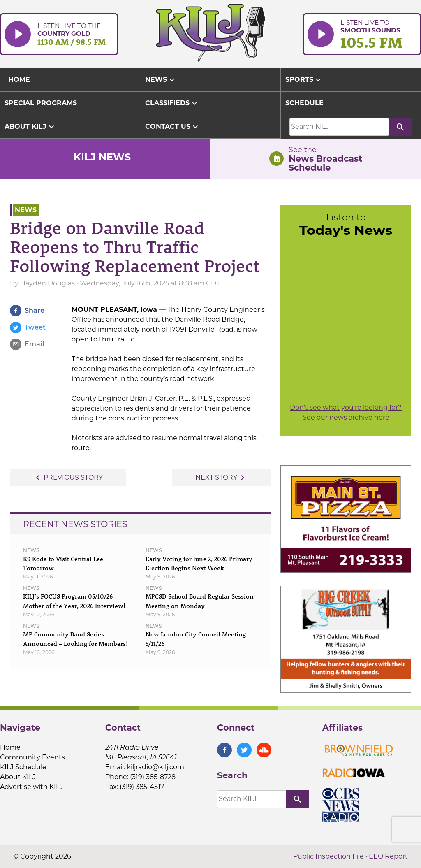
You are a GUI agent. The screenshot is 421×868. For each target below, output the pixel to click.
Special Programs (41, 103)
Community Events (32, 757)
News (161, 80)
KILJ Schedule (23, 767)
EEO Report (388, 856)
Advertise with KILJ (31, 787)
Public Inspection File (328, 856)
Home (10, 747)
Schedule (304, 103)
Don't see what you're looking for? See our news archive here (346, 412)
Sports (304, 80)
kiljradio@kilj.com (155, 767)
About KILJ (30, 127)
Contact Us (173, 127)
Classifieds (172, 103)
